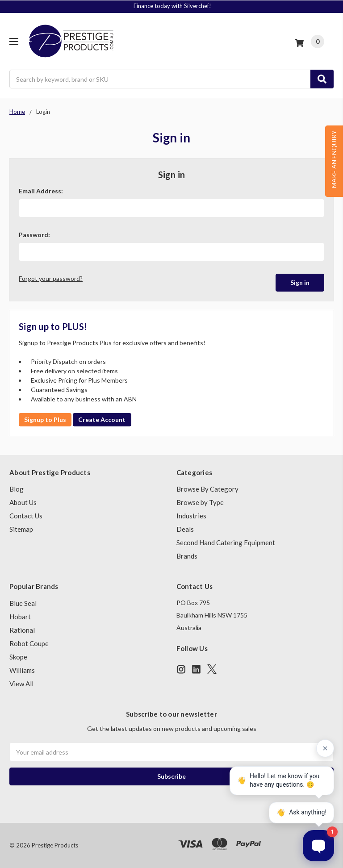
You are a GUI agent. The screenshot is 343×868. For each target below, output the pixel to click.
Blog (17, 489)
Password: (34, 235)
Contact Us (26, 516)
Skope (18, 657)
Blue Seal (23, 603)
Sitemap (21, 529)
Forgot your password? (51, 278)
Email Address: (41, 191)
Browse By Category (207, 489)
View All (21, 684)
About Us (23, 502)
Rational (22, 630)
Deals (185, 529)
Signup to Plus (45, 419)
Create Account (102, 419)
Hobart (20, 617)
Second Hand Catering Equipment (226, 542)
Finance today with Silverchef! (172, 6)
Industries (191, 516)
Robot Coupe (29, 643)
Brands (187, 556)
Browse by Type (200, 502)
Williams (22, 670)
